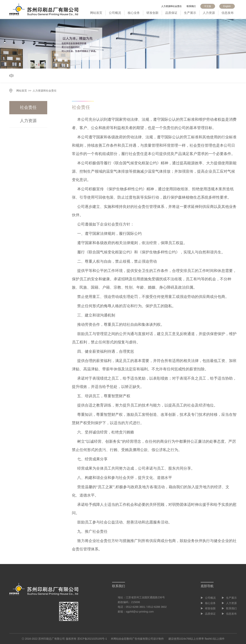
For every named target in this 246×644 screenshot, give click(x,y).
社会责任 (28, 107)
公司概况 (115, 13)
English (227, 6)
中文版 (208, 6)
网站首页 (96, 13)
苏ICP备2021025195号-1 (92, 639)
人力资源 (209, 13)
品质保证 (171, 13)
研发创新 (152, 13)
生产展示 (190, 13)
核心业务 (134, 13)
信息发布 (228, 13)
